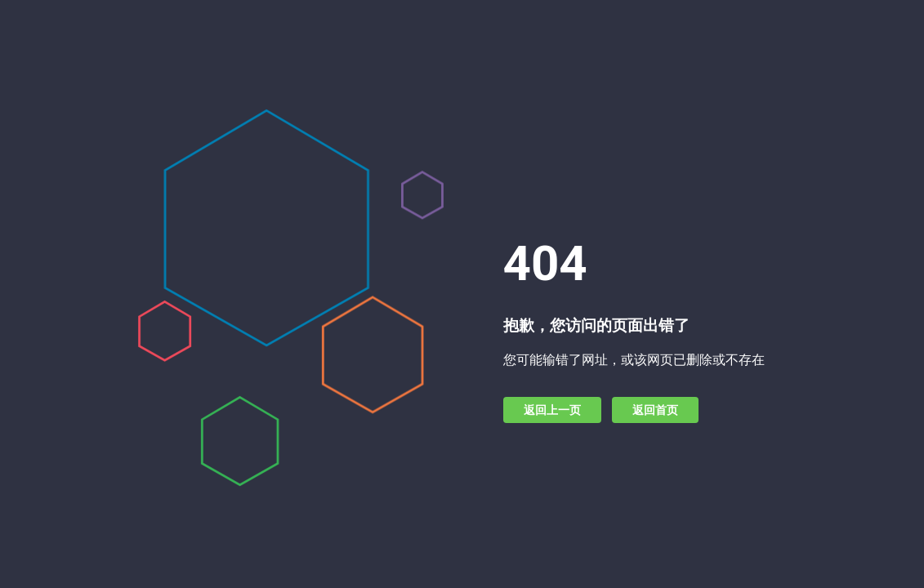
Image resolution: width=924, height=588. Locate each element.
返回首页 (655, 410)
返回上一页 (552, 410)
